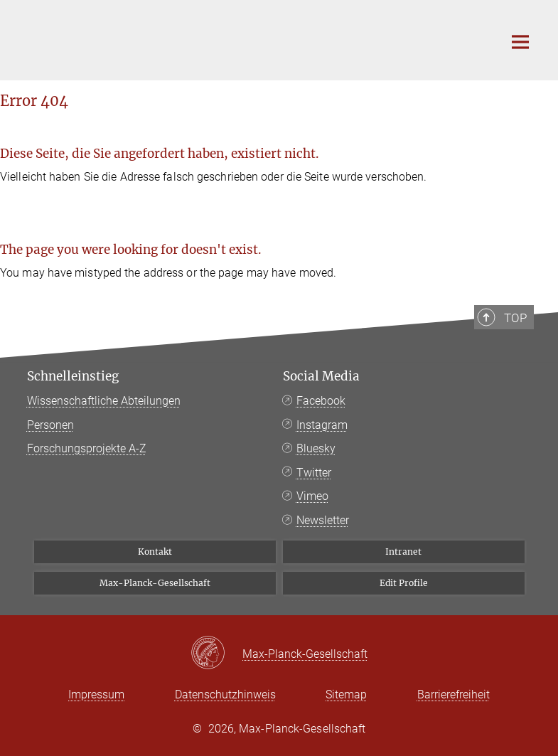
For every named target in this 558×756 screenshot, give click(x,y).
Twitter (314, 473)
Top (515, 318)
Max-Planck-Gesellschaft (155, 583)
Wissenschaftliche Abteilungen (104, 401)
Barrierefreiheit (454, 694)
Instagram (322, 425)
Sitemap (346, 694)
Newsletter (323, 520)
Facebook (321, 401)
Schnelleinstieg (73, 376)
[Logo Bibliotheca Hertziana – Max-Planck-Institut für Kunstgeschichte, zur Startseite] (254, 38)
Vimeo (312, 496)
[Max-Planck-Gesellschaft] (216, 654)
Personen (50, 425)
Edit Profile (404, 583)
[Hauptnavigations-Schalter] (520, 42)
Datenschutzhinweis (225, 694)
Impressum (96, 694)
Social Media (321, 376)
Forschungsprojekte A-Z (87, 448)
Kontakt (155, 552)
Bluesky (316, 448)
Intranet (403, 552)
